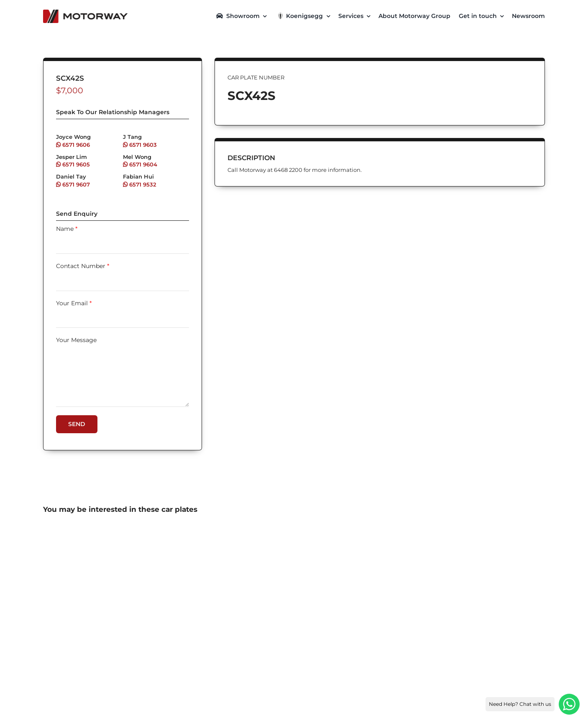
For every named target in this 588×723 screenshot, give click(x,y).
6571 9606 (73, 145)
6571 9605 (73, 164)
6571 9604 (140, 164)
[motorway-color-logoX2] (85, 13)
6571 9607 (73, 184)
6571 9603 (140, 145)
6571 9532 (140, 184)
